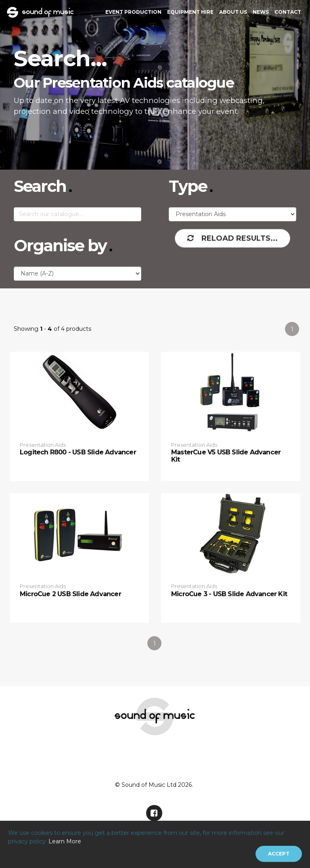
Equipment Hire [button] (190, 12)
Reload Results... (232, 238)
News (261, 12)
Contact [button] (288, 12)
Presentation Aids (43, 445)
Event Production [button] (133, 12)
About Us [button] (233, 12)
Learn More (65, 841)
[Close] (279, 854)
